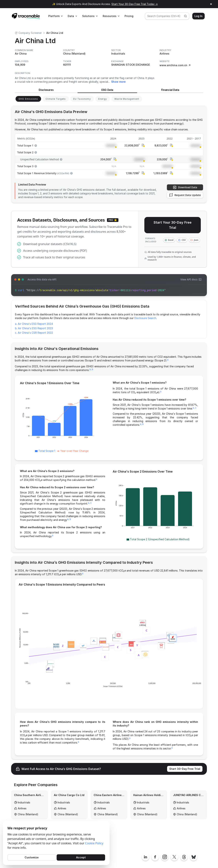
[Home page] (26, 16)
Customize (32, 857)
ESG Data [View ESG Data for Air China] (107, 90)
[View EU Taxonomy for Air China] (82, 99)
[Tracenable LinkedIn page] (145, 857)
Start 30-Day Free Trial (185, 769)
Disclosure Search (145, 318)
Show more (118, 82)
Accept (81, 857)
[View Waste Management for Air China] (127, 99)
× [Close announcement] (211, 4)
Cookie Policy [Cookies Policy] (94, 843)
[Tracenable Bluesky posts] (194, 857)
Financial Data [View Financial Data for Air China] (170, 90)
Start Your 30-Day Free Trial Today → (135, 4)
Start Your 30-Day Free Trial (173, 225)
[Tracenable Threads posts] (184, 857)
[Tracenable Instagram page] (165, 857)
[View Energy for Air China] (103, 99)
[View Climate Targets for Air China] (56, 99)
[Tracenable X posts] (174, 857)
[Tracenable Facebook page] (155, 857)
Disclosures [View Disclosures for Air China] (46, 90)
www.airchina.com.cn (175, 65)
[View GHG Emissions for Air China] (28, 99)
